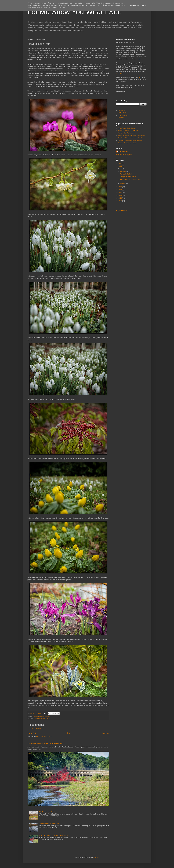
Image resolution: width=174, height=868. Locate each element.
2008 (120, 201)
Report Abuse (122, 211)
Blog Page (121, 110)
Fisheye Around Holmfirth (128, 177)
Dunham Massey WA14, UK (42, 718)
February (123, 171)
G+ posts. (120, 73)
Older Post (105, 733)
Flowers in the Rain (126, 174)
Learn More (135, 5)
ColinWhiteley (124, 152)
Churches (121, 118)
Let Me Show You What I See (75, 12)
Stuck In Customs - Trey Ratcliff (128, 131)
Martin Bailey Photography (127, 133)
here (139, 59)
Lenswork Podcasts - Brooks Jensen (130, 140)
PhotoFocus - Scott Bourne (127, 128)
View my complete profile (124, 155)
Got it (144, 5)
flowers (46, 716)
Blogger (96, 857)
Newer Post (32, 733)
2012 (120, 190)
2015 (120, 163)
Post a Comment (36, 729)
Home (69, 733)
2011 (120, 192)
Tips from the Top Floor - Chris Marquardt (131, 136)
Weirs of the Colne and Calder (49, 824)
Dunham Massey (38, 716)
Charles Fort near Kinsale (47, 812)
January (123, 183)
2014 (120, 166)
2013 (120, 187)
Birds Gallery (122, 113)
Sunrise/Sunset (123, 115)
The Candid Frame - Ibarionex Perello (130, 138)
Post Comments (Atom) (44, 737)
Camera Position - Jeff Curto (127, 143)
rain (49, 716)
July (122, 169)
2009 (120, 198)
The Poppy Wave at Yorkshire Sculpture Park (46, 743)
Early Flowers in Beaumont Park (130, 180)
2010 (120, 195)
